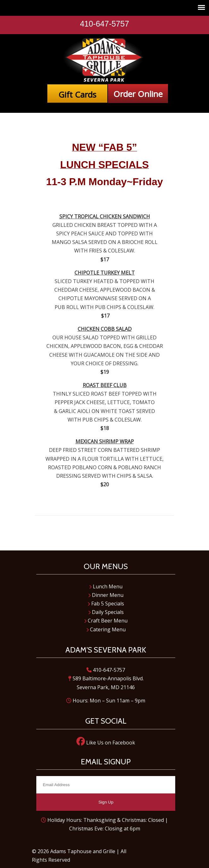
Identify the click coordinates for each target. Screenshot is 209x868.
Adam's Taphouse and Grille (104, 60)
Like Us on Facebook (106, 743)
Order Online (138, 94)
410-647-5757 (104, 24)
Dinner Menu (106, 595)
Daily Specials (106, 612)
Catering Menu (106, 629)
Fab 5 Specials (106, 604)
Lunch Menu (106, 586)
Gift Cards (77, 94)
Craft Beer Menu (106, 621)
